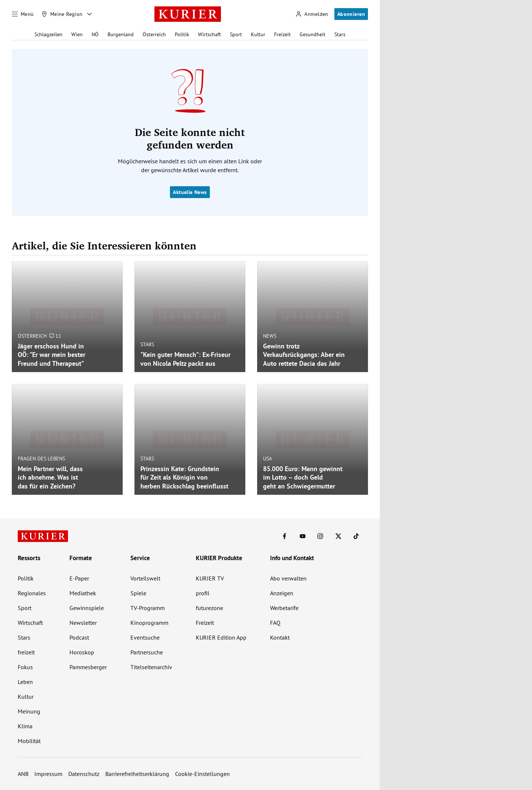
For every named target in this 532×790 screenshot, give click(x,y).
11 (55, 336)
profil (203, 593)
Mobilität (29, 741)
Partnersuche (147, 652)
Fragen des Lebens (41, 459)
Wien (77, 34)
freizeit (26, 652)
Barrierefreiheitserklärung (137, 774)
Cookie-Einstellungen (202, 774)
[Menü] (23, 14)
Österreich (154, 34)
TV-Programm (148, 608)
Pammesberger (88, 667)
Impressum (48, 774)
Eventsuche (145, 637)
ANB (23, 774)
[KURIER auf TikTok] (356, 536)
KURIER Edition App (221, 637)
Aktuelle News (190, 192)
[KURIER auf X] (338, 536)
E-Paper (79, 578)
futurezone (209, 608)
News (270, 336)
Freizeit (282, 34)
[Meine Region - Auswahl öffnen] (89, 14)
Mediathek (83, 593)
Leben (25, 682)
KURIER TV (210, 578)
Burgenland (121, 34)
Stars (340, 34)
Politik (182, 34)
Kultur (258, 34)
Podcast (79, 637)
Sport (236, 34)
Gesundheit (313, 34)
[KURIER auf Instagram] (320, 536)
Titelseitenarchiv (151, 667)
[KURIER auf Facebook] (284, 536)
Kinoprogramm (149, 623)
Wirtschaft (209, 34)
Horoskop (82, 652)
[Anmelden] (312, 14)
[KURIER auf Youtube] (303, 536)
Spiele (138, 593)
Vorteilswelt (145, 578)
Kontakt (280, 637)
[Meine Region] (62, 14)
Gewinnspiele (87, 608)
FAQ (275, 623)
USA (267, 459)
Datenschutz (84, 774)
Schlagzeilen (48, 34)
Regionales (32, 593)
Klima (25, 726)
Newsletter (83, 623)
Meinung (29, 711)
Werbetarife (284, 608)
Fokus (25, 667)
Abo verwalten (288, 578)
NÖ (95, 34)
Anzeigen (282, 593)
